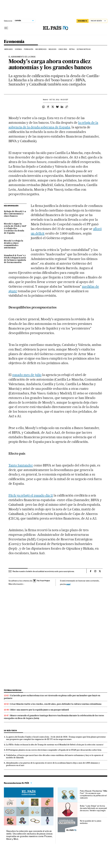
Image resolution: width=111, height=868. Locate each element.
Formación (29, 49)
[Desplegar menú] (6, 28)
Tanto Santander (21, 465)
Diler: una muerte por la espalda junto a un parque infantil (40, 710)
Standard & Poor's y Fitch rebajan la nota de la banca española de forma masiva (15, 259)
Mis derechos (41, 49)
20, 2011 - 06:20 (59, 100)
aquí (68, 584)
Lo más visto (10, 731)
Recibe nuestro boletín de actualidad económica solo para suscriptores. (44, 571)
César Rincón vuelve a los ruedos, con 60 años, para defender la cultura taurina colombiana (56, 704)
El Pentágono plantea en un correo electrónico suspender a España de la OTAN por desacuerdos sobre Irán (54, 750)
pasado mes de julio (27, 375)
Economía (14, 42)
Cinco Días (63, 49)
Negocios (52, 49)
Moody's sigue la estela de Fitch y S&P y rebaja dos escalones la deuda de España (15, 228)
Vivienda (18, 49)
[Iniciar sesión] (98, 21)
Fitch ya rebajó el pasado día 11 (31, 495)
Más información (16, 584)
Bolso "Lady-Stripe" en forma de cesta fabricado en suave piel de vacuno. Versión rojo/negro (93, 808)
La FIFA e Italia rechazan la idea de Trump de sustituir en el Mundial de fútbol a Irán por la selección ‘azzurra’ (55, 745)
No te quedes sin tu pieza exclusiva (91, 822)
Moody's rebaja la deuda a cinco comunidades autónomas (14, 244)
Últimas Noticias (84, 49)
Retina (72, 49)
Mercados (9, 49)
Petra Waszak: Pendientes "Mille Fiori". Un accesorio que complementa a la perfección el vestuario (94, 794)
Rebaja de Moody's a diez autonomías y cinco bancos (15, 214)
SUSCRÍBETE (83, 21)
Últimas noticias (13, 690)
